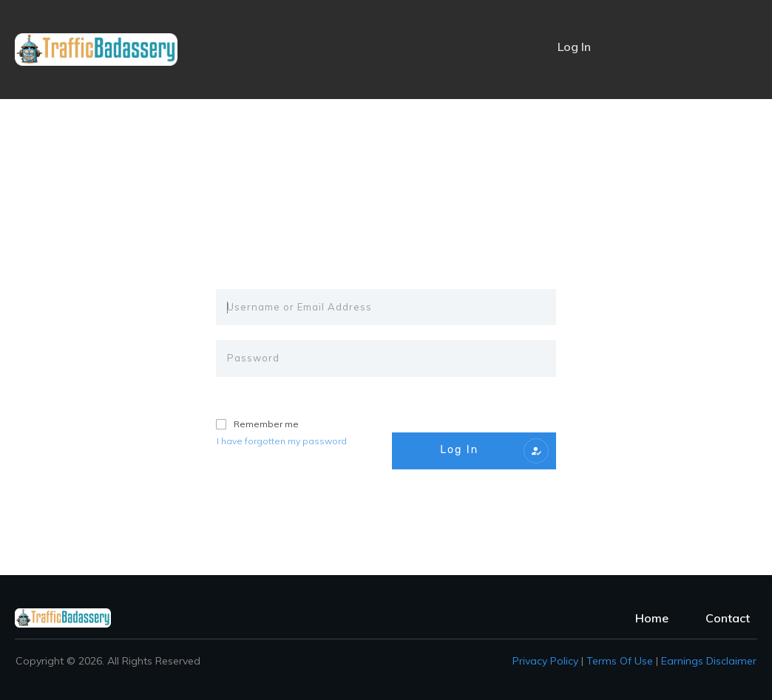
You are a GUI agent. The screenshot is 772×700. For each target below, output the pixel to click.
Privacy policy (545, 661)
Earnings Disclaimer (709, 661)
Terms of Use (620, 661)
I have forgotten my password (282, 441)
